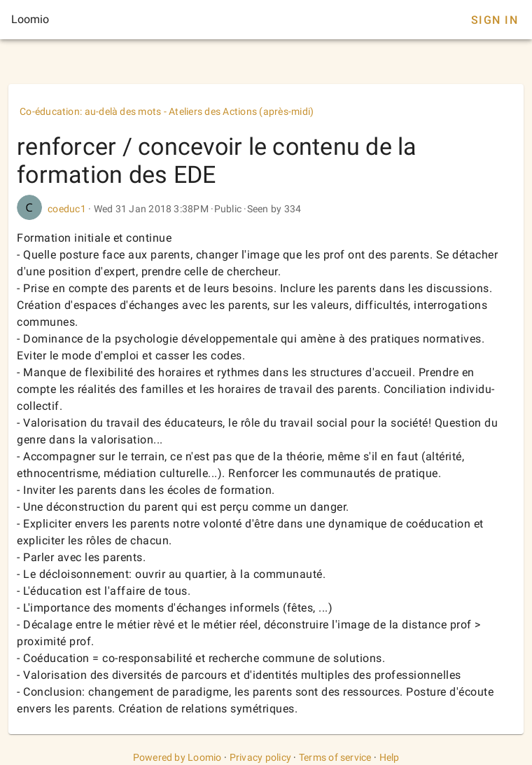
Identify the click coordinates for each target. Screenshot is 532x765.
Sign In (495, 20)
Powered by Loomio (177, 757)
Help (390, 757)
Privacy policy (261, 757)
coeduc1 (67, 209)
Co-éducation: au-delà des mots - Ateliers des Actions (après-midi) (167, 111)
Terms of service (335, 757)
